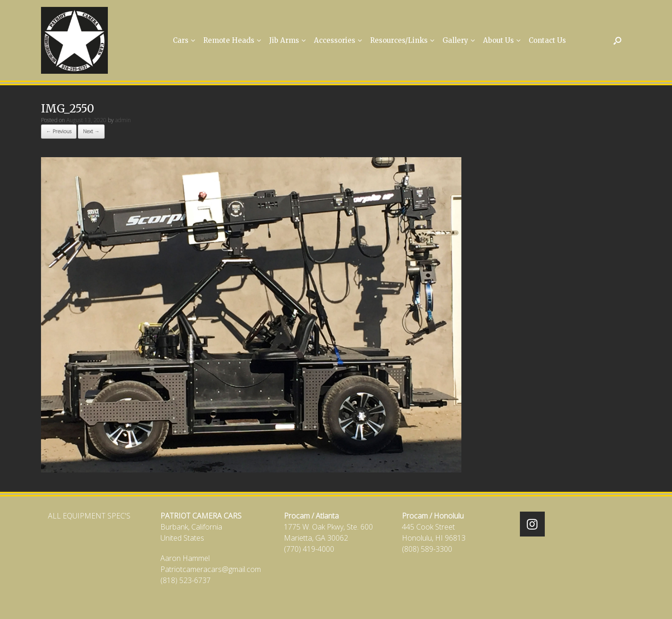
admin (123, 120)
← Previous (59, 131)
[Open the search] (617, 40)
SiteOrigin (330, 601)
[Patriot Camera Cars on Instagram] (532, 524)
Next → (91, 131)
